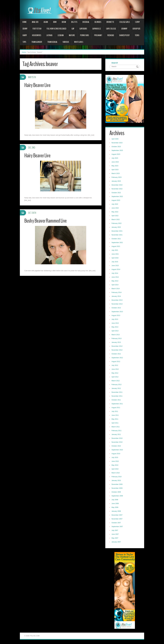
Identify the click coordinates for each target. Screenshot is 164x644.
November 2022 (117, 189)
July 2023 (115, 158)
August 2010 (116, 454)
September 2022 (118, 197)
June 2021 (115, 254)
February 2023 (117, 178)
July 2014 (115, 274)
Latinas (49, 35)
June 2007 (115, 534)
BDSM (64, 22)
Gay (73, 29)
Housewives (37, 35)
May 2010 (115, 465)
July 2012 (115, 366)
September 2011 (118, 404)
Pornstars (84, 35)
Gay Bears (83, 29)
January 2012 (117, 389)
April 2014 (115, 285)
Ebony (25, 29)
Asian (46, 22)
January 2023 (117, 181)
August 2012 (116, 362)
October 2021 (117, 239)
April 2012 (115, 377)
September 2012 (118, 358)
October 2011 (117, 400)
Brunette (110, 22)
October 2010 (117, 446)
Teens (137, 35)
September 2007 (118, 527)
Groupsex (136, 29)
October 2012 (117, 354)
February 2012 (117, 385)
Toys (24, 42)
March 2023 (116, 174)
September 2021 (118, 243)
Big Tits (74, 22)
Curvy (137, 22)
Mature (72, 35)
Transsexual (52, 42)
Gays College (111, 29)
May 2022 (115, 212)
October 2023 (117, 147)
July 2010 (115, 458)
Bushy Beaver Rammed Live (47, 221)
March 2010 (116, 473)
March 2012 (116, 381)
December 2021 (117, 231)
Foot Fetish (37, 29)
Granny (124, 29)
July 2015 (115, 262)
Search (115, 63)
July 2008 (115, 500)
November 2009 (117, 488)
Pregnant (98, 35)
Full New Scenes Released (56, 29)
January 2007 (117, 542)
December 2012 (117, 346)
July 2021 (115, 250)
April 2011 (115, 423)
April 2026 (115, 139)
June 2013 (115, 323)
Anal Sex (35, 22)
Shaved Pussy (124, 35)
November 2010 (117, 442)
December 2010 (117, 439)
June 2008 (115, 504)
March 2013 (116, 335)
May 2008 (115, 508)
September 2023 (118, 151)
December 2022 (117, 185)
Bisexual (86, 22)
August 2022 (116, 201)
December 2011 (117, 392)
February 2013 (117, 339)
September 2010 (118, 450)
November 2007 (117, 519)
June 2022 (115, 208)
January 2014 (117, 297)
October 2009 (117, 492)
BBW (55, 22)
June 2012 (115, 369)
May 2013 (115, 327)
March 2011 (116, 427)
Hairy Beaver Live (38, 85)
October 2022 (117, 193)
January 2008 (117, 511)
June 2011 (115, 416)
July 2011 (115, 412)
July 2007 (115, 531)
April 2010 (115, 469)
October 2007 (117, 523)
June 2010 (115, 462)
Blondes (98, 22)
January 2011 (117, 435)
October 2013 (117, 308)
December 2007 (117, 515)
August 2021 (116, 247)
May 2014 (115, 281)
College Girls (125, 22)
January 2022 (117, 227)
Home (24, 22)
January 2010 (117, 481)
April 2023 (115, 170)
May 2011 (115, 419)
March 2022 (116, 220)
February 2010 (117, 477)
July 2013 (115, 320)
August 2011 (116, 408)
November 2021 (117, 235)
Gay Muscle (97, 29)
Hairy (25, 35)
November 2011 (117, 396)
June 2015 (115, 266)
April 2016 (115, 258)
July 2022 (115, 204)
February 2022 (117, 224)
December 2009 (117, 485)
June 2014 (115, 277)
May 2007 (115, 538)
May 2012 (115, 373)
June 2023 (115, 162)
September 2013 (118, 312)
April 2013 (115, 331)
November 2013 (117, 304)
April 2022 (115, 216)
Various (66, 42)
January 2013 (117, 343)
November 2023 (117, 143)
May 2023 (115, 166)
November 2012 (117, 350)
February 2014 (117, 293)
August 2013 (116, 316)
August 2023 (116, 155)
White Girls (79, 42)
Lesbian (61, 35)
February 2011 (117, 431)
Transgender (37, 42)
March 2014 (116, 289)
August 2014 (116, 270)
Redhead (111, 35)
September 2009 (118, 496)
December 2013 (117, 300)
